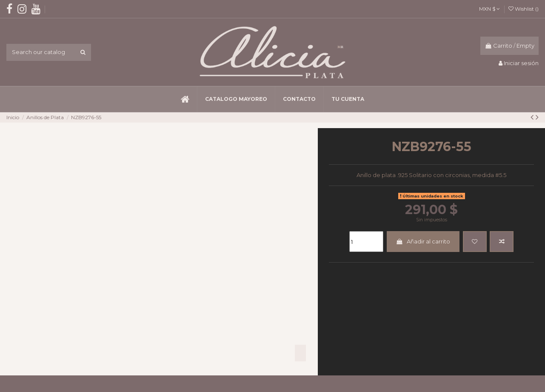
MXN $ (489, 9)
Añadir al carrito (423, 241)
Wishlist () (524, 9)
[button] (236, 99)
